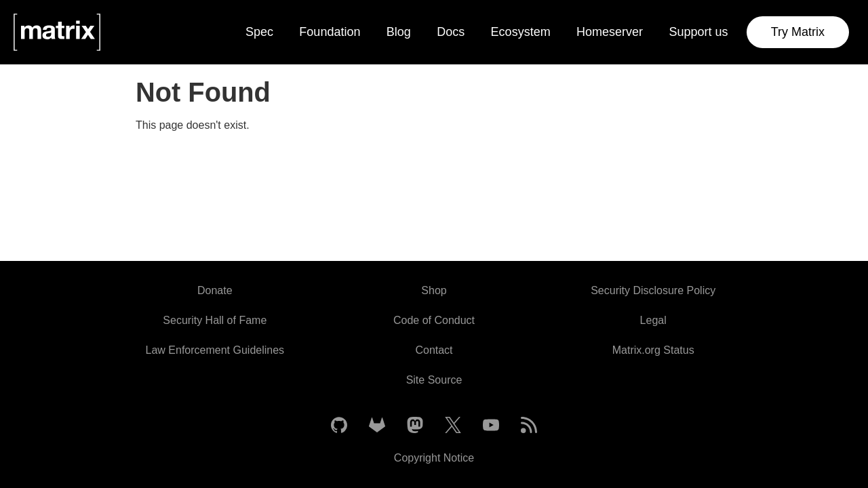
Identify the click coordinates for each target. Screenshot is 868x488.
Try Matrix (798, 32)
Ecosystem (521, 32)
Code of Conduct (434, 320)
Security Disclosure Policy (653, 290)
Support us (698, 32)
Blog (399, 32)
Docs (451, 32)
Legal (653, 320)
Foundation (330, 32)
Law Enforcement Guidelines (215, 350)
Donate (215, 290)
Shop (434, 290)
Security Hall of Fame (215, 320)
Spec (259, 32)
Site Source (434, 380)
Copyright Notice (434, 458)
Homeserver (610, 32)
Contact (434, 350)
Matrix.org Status (653, 350)
